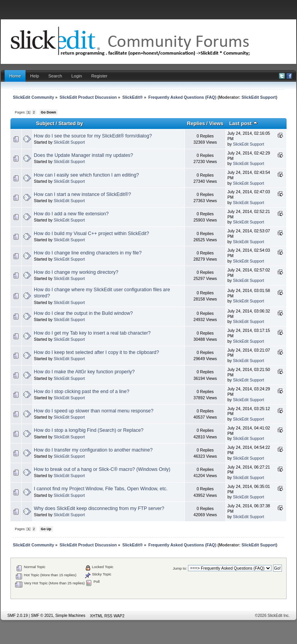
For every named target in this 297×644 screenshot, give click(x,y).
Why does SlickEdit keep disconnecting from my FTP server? (99, 508)
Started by (71, 123)
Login (77, 76)
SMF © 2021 (42, 616)
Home (15, 76)
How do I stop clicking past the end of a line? (82, 392)
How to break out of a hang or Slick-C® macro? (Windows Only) (102, 469)
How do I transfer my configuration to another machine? (93, 450)
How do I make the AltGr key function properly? (84, 372)
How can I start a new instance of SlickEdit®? (83, 194)
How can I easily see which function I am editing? (87, 175)
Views (216, 123)
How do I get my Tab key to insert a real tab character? (92, 333)
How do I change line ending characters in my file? (88, 253)
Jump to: (180, 568)
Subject (45, 123)
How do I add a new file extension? (71, 214)
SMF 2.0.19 (18, 616)
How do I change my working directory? (76, 272)
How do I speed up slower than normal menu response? (94, 411)
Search (55, 76)
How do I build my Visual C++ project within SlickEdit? (92, 234)
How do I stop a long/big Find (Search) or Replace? (89, 430)
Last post (244, 123)
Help (35, 76)
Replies (196, 123)
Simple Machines (70, 616)
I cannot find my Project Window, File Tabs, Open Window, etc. (101, 489)
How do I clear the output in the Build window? (84, 313)
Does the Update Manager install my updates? (84, 155)
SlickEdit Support (259, 97)
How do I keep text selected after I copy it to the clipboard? (97, 352)
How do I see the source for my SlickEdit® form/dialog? (93, 136)
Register (99, 76)
